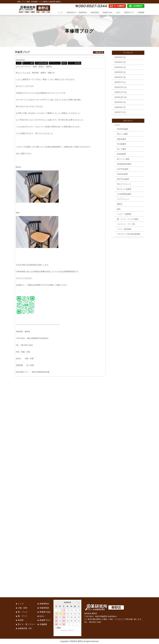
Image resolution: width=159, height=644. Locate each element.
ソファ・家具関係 (75, 63)
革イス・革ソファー (26, 624)
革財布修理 (121, 139)
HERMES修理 (123, 129)
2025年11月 (119, 92)
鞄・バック (23, 612)
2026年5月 (119, 62)
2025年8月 (119, 107)
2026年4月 (119, 67)
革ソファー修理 (28, 63)
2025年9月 (119, 102)
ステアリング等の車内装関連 (129, 234)
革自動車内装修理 (124, 164)
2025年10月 (119, 97)
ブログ (19, 63)
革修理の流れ (108, 12)
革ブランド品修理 (124, 189)
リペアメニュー (55, 63)
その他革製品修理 (41, 63)
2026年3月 (119, 72)
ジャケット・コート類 (126, 224)
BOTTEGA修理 (123, 179)
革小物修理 (121, 144)
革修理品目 (71, 12)
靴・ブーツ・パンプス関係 (128, 219)
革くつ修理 (121, 149)
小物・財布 (23, 608)
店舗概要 (141, 12)
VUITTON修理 (123, 169)
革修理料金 (83, 12)
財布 (119, 209)
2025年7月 (119, 112)
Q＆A (118, 12)
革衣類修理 (121, 154)
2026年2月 (119, 77)
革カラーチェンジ (124, 184)
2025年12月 (119, 87)
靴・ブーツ (23, 616)
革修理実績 (95, 12)
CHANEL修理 (122, 174)
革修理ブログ (129, 12)
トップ (60, 12)
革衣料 (21, 620)
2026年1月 (119, 82)
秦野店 (64, 63)
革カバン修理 (122, 134)
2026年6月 (119, 57)
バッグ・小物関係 (124, 214)
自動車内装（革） (25, 628)
